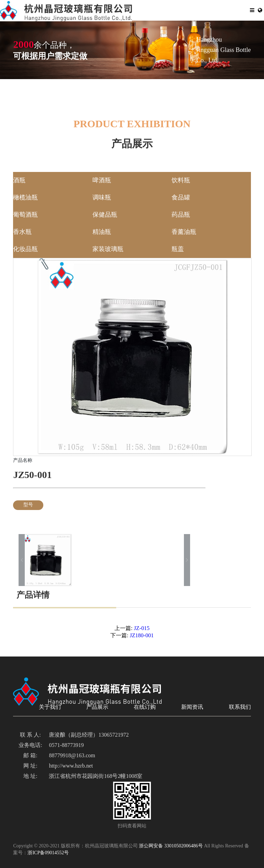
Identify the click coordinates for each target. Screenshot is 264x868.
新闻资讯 (192, 707)
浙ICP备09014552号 (48, 853)
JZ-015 (139, 628)
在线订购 (145, 707)
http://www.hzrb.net (71, 766)
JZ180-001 (139, 636)
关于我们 (50, 707)
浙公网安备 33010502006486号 (171, 846)
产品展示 (97, 707)
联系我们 (240, 707)
